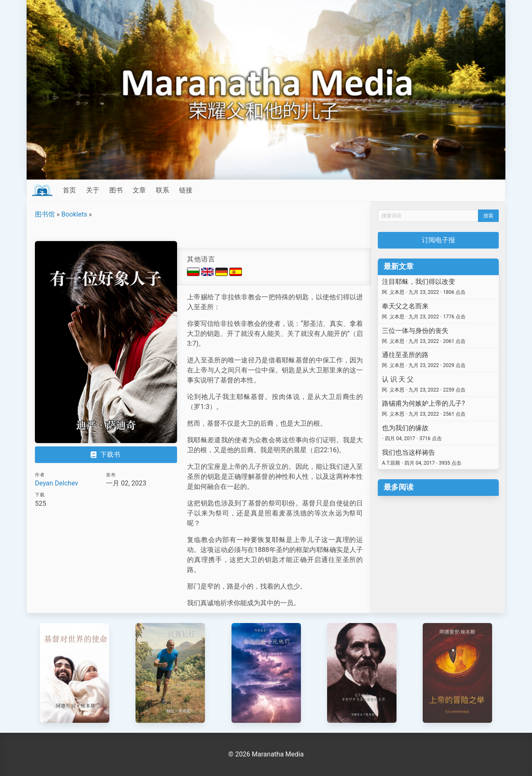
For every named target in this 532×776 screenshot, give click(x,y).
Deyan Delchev (57, 483)
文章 (139, 190)
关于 (93, 190)
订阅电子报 (438, 240)
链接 (186, 190)
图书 (116, 190)
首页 (69, 190)
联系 (163, 190)
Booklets (74, 214)
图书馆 (45, 214)
